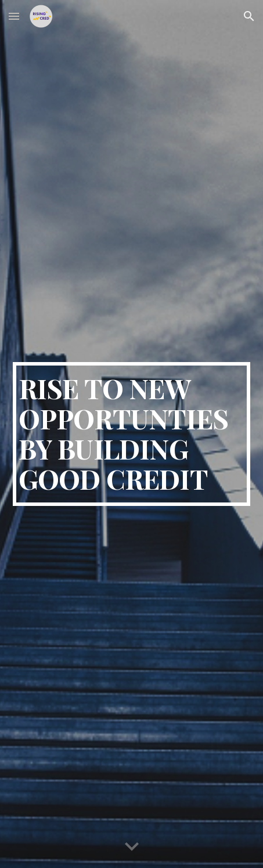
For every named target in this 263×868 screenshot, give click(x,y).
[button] (14, 16)
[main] (132, 434)
